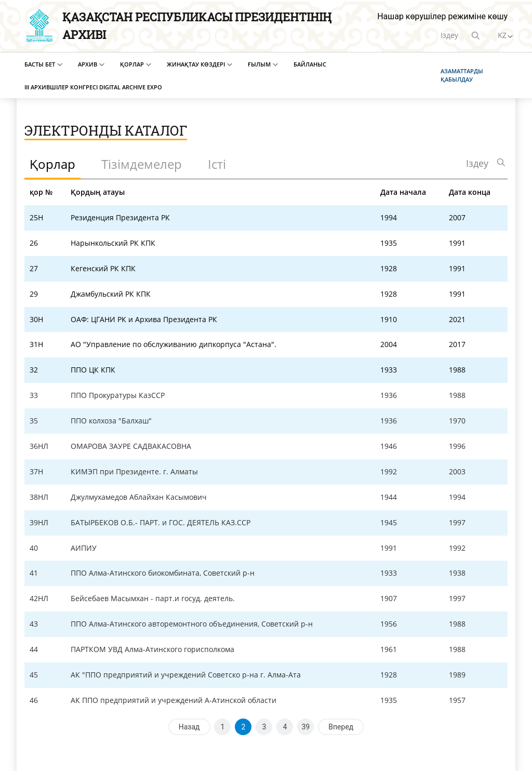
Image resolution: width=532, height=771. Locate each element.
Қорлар (132, 64)
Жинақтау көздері (196, 64)
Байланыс (310, 64)
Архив (88, 64)
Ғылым (259, 64)
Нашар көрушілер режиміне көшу (442, 16)
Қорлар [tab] (52, 164)
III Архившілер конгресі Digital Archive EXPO (93, 87)
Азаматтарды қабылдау (462, 75)
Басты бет (40, 64)
